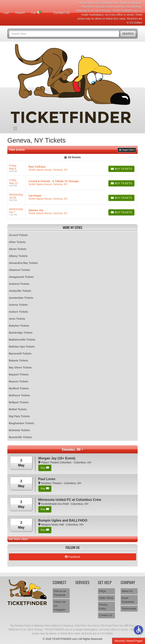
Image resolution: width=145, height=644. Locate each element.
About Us (127, 591)
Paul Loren (47, 479)
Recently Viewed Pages (129, 641)
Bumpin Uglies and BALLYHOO (63, 520)
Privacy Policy (103, 607)
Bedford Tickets (19, 388)
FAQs (102, 591)
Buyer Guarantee (128, 600)
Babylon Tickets (19, 326)
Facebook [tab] (72, 557)
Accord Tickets (18, 235)
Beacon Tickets (19, 381)
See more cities (18, 539)
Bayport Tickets (19, 374)
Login (6, 13)
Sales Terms (106, 598)
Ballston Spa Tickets (22, 347)
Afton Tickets (17, 242)
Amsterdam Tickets (21, 298)
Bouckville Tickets (20, 437)
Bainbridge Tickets (21, 333)
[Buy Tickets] (121, 169)
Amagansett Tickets (21, 277)
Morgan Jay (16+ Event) (57, 458)
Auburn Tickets (19, 312)
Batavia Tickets (19, 361)
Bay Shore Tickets (20, 367)
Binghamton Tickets (22, 423)
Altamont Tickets (20, 270)
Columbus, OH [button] (71, 449)
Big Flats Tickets (19, 416)
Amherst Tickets (19, 284)
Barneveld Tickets (20, 354)
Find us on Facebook (60, 593)
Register (20, 13)
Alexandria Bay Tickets (23, 263)
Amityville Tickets (20, 291)
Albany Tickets (18, 256)
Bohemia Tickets (19, 430)
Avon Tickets (17, 319)
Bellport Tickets (19, 402)
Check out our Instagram (60, 606)
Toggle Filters (127, 150)
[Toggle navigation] (15, 128)
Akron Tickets (18, 249)
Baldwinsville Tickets (22, 340)
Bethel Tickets (18, 409)
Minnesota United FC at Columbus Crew (70, 500)
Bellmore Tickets (19, 395)
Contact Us (61, 13)
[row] (72, 168)
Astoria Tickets (18, 305)
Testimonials (129, 609)
